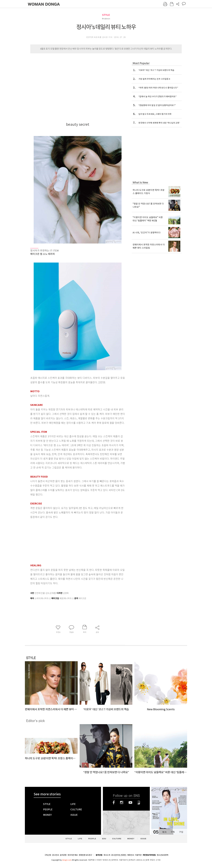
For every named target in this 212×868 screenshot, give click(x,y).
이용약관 (138, 855)
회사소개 (107, 855)
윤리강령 (63, 855)
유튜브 (130, 802)
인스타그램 (122, 802)
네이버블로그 (139, 802)
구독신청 (48, 855)
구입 (181, 832)
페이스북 (114, 802)
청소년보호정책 (163, 855)
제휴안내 (130, 855)
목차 (164, 832)
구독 (173, 832)
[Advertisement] (71, 540)
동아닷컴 (99, 855)
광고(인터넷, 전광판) (119, 855)
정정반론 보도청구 (85, 855)
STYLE (106, 15)
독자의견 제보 (73, 855)
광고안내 (55, 855)
